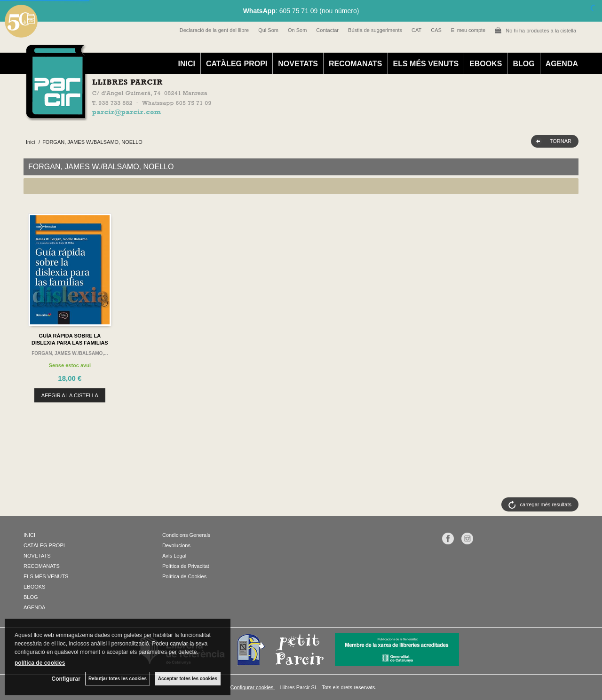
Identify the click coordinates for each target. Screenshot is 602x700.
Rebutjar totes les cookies (118, 679)
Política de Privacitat (186, 566)
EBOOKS (486, 64)
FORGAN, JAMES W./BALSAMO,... (70, 353)
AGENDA (562, 64)
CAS (436, 30)
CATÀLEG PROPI (237, 64)
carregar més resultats (546, 504)
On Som (297, 30)
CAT (416, 30)
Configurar (66, 679)
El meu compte (468, 30)
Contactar (327, 30)
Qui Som (268, 30)
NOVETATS (298, 64)
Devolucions (176, 545)
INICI (186, 64)
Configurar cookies (253, 687)
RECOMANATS (355, 64)
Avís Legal (174, 556)
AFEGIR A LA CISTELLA (70, 395)
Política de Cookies (184, 576)
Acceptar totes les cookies (188, 679)
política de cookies (40, 663)
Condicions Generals (186, 535)
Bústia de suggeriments (375, 30)
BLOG (523, 64)
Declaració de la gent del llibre (214, 30)
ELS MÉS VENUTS (426, 64)
